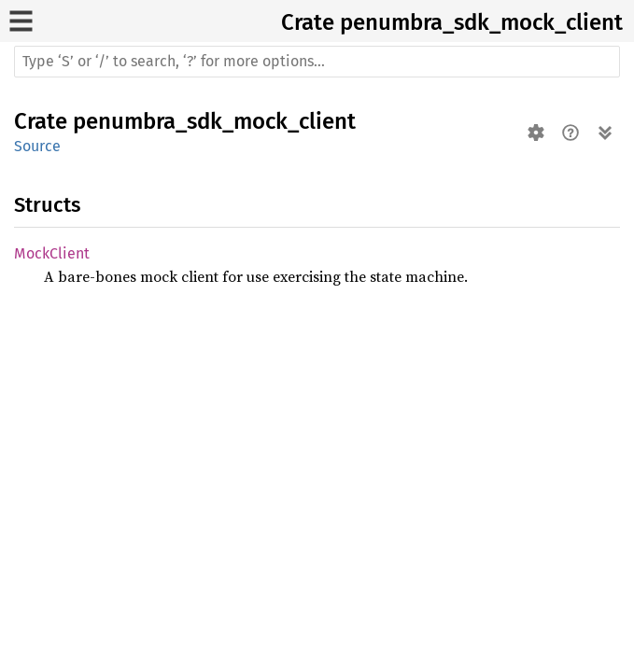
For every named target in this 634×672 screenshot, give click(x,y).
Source (37, 146)
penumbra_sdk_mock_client (481, 22)
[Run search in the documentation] (317, 62)
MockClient (52, 253)
